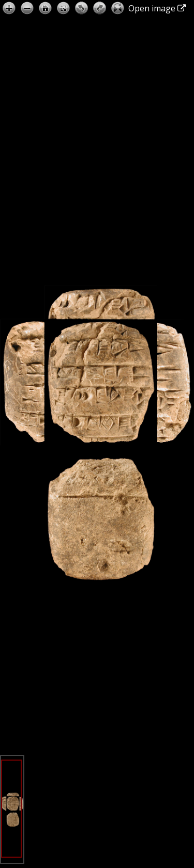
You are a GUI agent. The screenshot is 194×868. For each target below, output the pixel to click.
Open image (157, 8)
